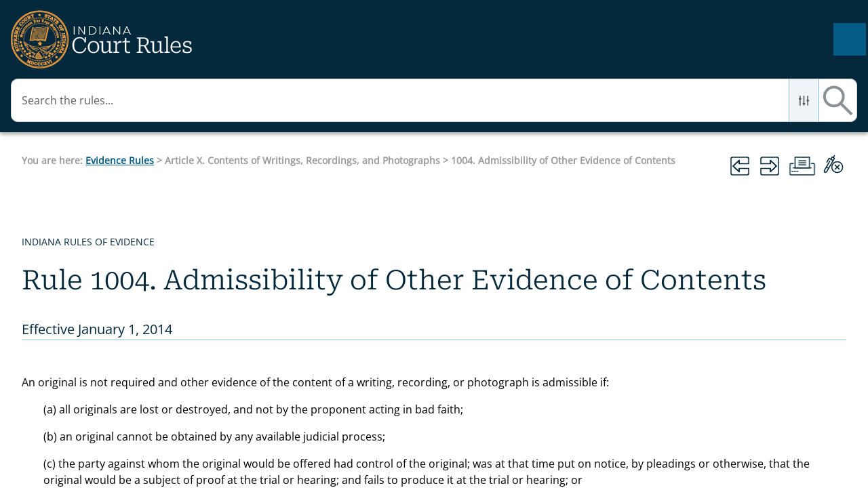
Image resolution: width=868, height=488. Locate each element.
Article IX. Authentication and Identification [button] (112, 184)
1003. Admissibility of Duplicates (105, 409)
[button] (784, 39)
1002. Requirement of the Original (107, 367)
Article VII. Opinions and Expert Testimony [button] (112, 101)
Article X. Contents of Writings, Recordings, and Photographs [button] (112, 251)
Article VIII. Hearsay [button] (112, 142)
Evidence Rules (348, 107)
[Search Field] (697, 39)
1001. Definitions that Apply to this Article (102, 318)
